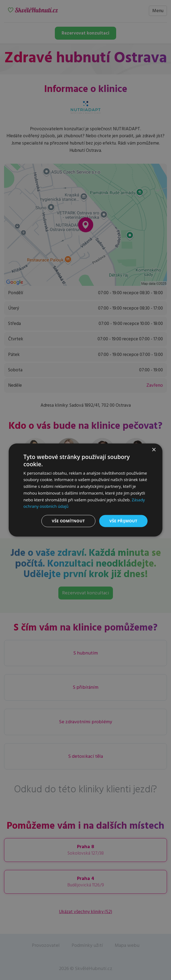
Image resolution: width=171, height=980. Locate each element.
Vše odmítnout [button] (68, 521)
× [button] (154, 450)
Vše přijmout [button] (123, 521)
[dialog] (86, 490)
